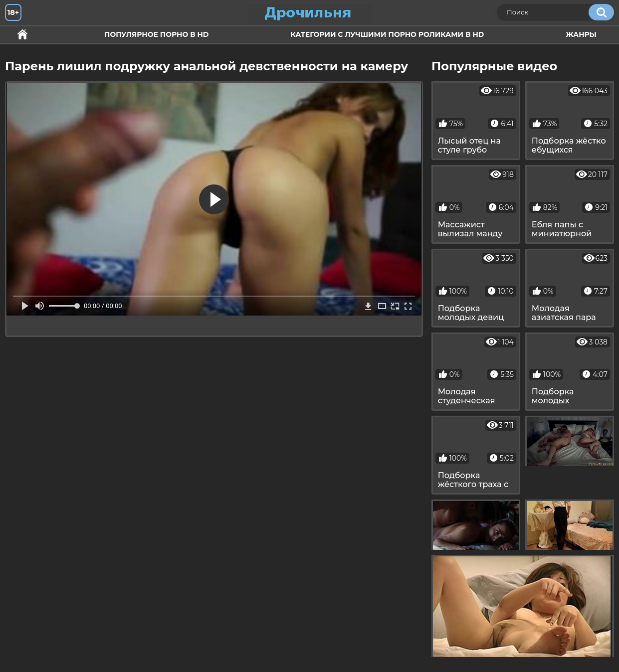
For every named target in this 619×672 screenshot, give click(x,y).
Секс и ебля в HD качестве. (22, 35)
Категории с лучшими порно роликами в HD (387, 34)
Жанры (581, 34)
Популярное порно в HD (156, 34)
